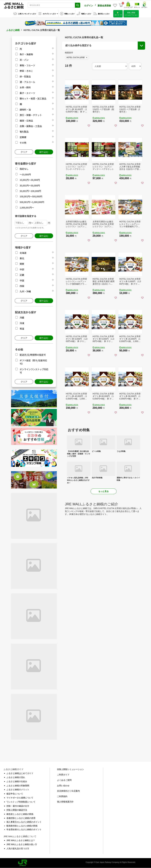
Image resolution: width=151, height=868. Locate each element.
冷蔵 (22, 318)
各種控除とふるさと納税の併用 (21, 818)
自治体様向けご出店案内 (68, 791)
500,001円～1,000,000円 (32, 202)
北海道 (23, 253)
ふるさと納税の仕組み (17, 781)
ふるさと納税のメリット (18, 790)
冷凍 (22, 323)
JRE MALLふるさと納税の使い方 (22, 844)
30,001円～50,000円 (30, 185)
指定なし (24, 169)
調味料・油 (25, 110)
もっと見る (104, 491)
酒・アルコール (27, 82)
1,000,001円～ (27, 207)
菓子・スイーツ (27, 93)
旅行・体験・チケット (31, 115)
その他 (23, 143)
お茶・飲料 (25, 87)
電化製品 (24, 132)
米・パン (24, 60)
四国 (22, 286)
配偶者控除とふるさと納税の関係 (22, 826)
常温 (22, 329)
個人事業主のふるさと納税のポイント (24, 822)
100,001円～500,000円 (31, 196)
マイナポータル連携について (20, 798)
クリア (24, 152)
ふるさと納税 (13, 30)
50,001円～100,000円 (30, 191)
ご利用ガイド (63, 775)
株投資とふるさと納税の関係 (20, 814)
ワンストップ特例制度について (21, 802)
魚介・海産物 (26, 54)
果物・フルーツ (27, 65)
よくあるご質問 (64, 780)
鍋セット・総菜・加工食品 (33, 98)
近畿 (22, 275)
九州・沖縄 (25, 291)
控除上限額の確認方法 (17, 810)
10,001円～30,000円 (30, 180)
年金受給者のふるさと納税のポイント (24, 829)
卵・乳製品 (25, 76)
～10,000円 (25, 174)
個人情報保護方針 (65, 802)
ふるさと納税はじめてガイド (20, 773)
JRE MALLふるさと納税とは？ (21, 840)
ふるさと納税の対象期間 (18, 786)
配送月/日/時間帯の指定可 (33, 355)
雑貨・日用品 (26, 121)
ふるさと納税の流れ (16, 777)
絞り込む (44, 152)
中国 (22, 280)
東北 (22, 258)
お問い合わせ (63, 786)
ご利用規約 (62, 796)
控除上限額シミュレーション (70, 769)
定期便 (23, 137)
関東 (22, 264)
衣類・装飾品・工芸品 (31, 126)
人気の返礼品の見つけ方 (18, 849)
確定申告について (15, 794)
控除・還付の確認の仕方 (18, 806)
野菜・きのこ (26, 71)
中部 (22, 269)
